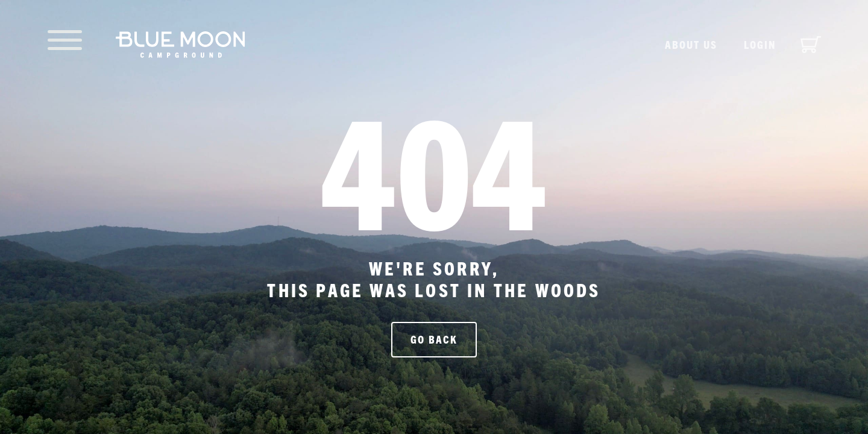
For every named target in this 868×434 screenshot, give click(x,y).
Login (760, 44)
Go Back (434, 339)
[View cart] (811, 45)
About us (691, 44)
